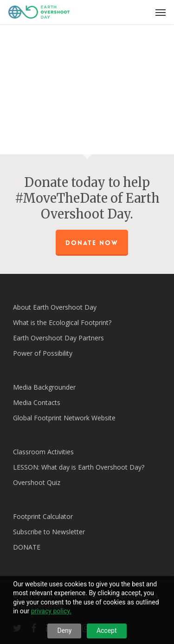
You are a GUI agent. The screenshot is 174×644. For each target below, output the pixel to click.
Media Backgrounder (44, 387)
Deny (64, 631)
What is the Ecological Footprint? (62, 322)
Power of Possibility (43, 353)
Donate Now (92, 243)
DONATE (27, 547)
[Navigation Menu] (161, 12)
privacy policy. (51, 611)
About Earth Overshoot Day (55, 307)
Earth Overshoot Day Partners (58, 338)
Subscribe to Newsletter (49, 532)
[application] (87, 85)
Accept (107, 631)
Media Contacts (37, 402)
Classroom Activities (43, 452)
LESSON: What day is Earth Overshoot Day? (79, 467)
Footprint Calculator (43, 516)
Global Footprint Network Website (64, 418)
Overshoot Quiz (37, 482)
